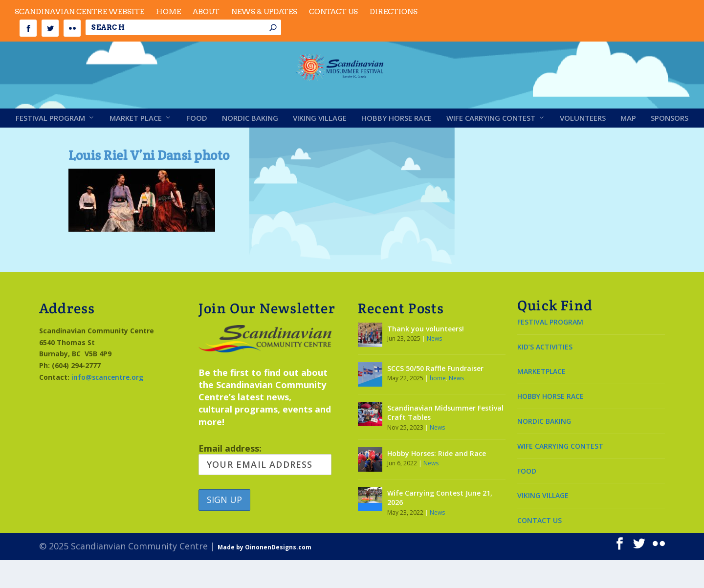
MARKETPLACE (541, 399)
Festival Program (50, 146)
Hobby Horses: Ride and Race (437, 481)
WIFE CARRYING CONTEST (560, 474)
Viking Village (320, 146)
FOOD (527, 499)
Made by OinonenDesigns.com (264, 575)
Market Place (136, 146)
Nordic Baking (250, 146)
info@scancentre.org (107, 405)
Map (628, 146)
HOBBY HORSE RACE (550, 424)
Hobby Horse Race (396, 146)
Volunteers (583, 146)
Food (197, 146)
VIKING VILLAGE (543, 523)
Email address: (265, 487)
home (438, 406)
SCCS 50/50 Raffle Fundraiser (435, 396)
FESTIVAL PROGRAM (550, 350)
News (434, 366)
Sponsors (670, 146)
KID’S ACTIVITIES (545, 375)
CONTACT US (539, 548)
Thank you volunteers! (426, 357)
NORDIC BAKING (544, 449)
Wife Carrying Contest (491, 146)
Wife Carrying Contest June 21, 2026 (440, 526)
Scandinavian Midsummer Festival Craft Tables (445, 441)
